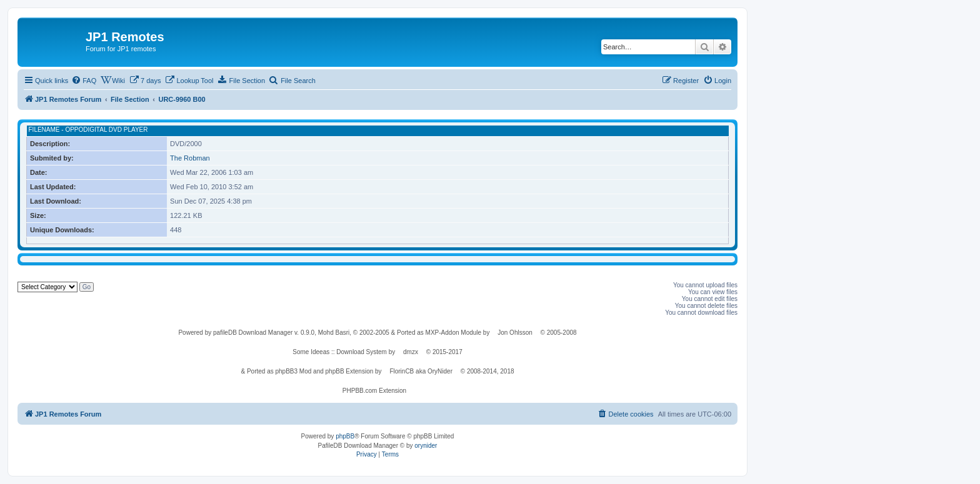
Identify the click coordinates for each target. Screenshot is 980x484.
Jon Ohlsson (515, 333)
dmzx (411, 352)
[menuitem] (84, 81)
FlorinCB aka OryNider (421, 371)
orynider (426, 446)
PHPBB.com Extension (374, 391)
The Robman (190, 158)
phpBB (345, 436)
